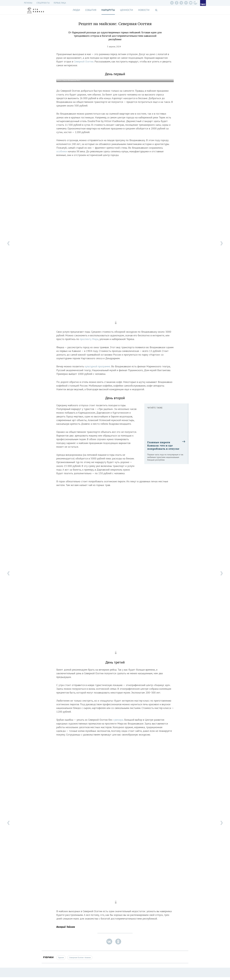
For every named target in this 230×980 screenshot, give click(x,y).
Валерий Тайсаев (66, 927)
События (91, 10)
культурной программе (97, 366)
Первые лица (60, 3)
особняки (62, 151)
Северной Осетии (84, 61)
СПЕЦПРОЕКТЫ (43, 3)
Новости (144, 10)
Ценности (126, 10)
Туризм (61, 957)
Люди (76, 10)
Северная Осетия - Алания (80, 957)
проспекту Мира (89, 339)
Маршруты (108, 10)
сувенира (118, 720)
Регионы (28, 3)
